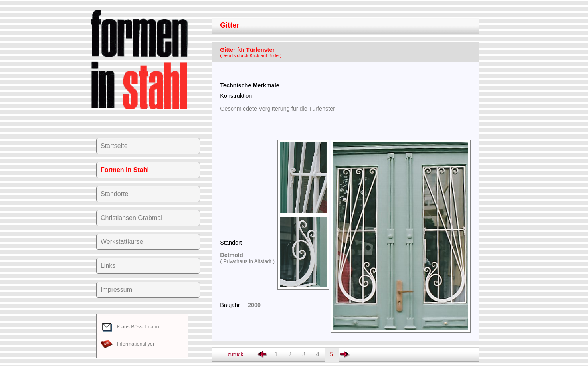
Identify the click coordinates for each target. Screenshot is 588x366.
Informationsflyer (128, 344)
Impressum (116, 290)
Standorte (114, 194)
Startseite (114, 146)
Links (108, 266)
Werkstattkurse (122, 242)
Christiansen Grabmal (132, 218)
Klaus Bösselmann (130, 327)
